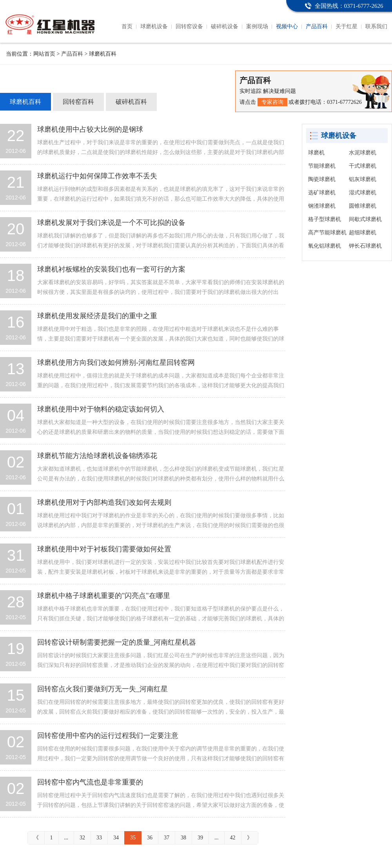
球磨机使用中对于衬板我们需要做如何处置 (104, 549)
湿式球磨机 (363, 193)
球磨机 (316, 153)
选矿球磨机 (322, 193)
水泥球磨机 (363, 153)
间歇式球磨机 (365, 219)
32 (82, 838)
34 (116, 838)
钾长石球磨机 (365, 246)
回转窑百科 (78, 102)
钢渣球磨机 (322, 206)
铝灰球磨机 (363, 179)
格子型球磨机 (325, 219)
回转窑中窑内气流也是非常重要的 (90, 782)
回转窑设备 (189, 26)
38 (183, 838)
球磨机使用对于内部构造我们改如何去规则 (104, 502)
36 (150, 838)
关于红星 (347, 26)
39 (200, 838)
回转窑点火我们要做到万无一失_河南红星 (103, 689)
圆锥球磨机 (363, 206)
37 (167, 838)
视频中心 (287, 26)
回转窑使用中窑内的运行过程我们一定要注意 (108, 736)
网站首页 (44, 54)
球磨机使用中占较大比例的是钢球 (90, 129)
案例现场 (257, 26)
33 (99, 838)
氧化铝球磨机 (325, 246)
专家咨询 (272, 102)
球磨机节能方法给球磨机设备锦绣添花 (97, 456)
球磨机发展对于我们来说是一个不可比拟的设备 (111, 223)
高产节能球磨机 (327, 233)
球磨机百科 (25, 102)
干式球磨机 (363, 166)
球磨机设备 (154, 26)
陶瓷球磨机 (322, 179)
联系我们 (376, 26)
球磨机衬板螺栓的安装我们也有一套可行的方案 (111, 269)
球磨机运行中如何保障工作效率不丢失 (97, 176)
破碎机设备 (225, 26)
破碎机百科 (131, 102)
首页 (127, 26)
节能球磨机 (322, 166)
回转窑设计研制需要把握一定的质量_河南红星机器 (117, 642)
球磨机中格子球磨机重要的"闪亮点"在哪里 (104, 596)
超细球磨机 (363, 233)
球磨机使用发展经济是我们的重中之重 (97, 316)
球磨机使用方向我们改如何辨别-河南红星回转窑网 (116, 362)
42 (233, 838)
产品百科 (317, 26)
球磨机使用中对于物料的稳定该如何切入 (101, 409)
